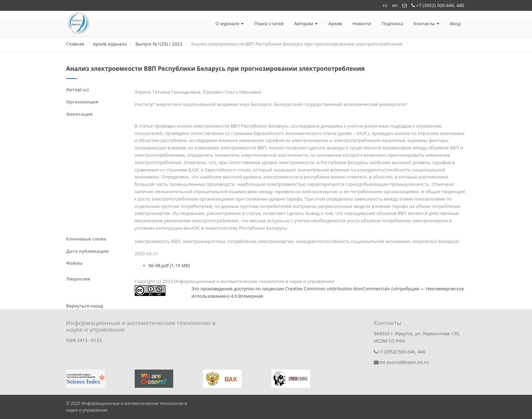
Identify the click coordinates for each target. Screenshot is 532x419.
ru (385, 5)
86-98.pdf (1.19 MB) (169, 265)
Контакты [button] (426, 23)
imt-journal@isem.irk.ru (401, 362)
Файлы (75, 263)
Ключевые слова (86, 239)
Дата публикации (87, 251)
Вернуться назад (85, 306)
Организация (82, 102)
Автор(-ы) (78, 89)
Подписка (392, 23)
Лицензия (78, 279)
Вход (455, 23)
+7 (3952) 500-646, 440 (438, 5)
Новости (362, 23)
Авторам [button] (306, 23)
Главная (75, 44)
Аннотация (79, 114)
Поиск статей (269, 23)
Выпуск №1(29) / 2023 (159, 44)
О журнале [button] (230, 23)
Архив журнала (110, 44)
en (395, 5)
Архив (335, 23)
